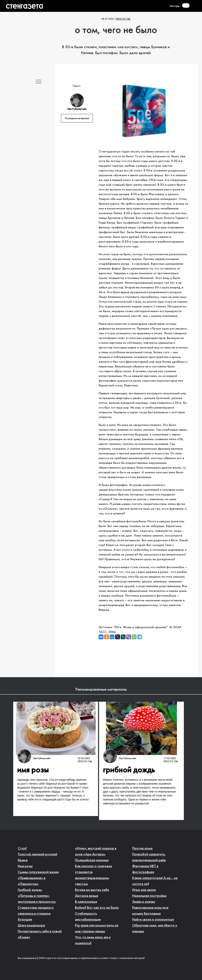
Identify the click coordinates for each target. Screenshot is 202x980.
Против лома (142, 849)
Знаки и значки (144, 902)
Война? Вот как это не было (97, 908)
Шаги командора (31, 926)
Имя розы (25, 866)
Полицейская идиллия (92, 860)
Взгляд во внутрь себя (92, 890)
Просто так (123, 19)
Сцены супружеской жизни (38, 872)
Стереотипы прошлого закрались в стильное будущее (36, 914)
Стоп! (22, 849)
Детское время (87, 896)
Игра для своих (144, 890)
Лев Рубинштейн (42, 759)
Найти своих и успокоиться (153, 920)
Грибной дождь (30, 890)
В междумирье (86, 902)
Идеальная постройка (149, 896)
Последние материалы (77, 119)
